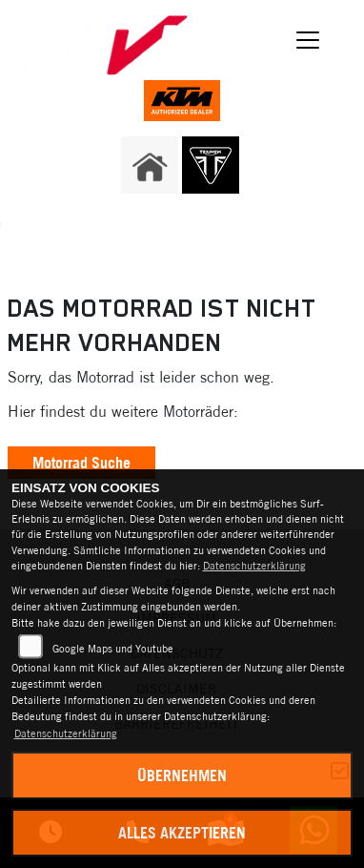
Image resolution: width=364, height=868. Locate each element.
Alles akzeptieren (182, 833)
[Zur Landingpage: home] (150, 165)
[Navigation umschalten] (308, 40)
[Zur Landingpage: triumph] (211, 165)
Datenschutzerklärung (254, 566)
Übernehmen (182, 775)
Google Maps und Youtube (113, 649)
